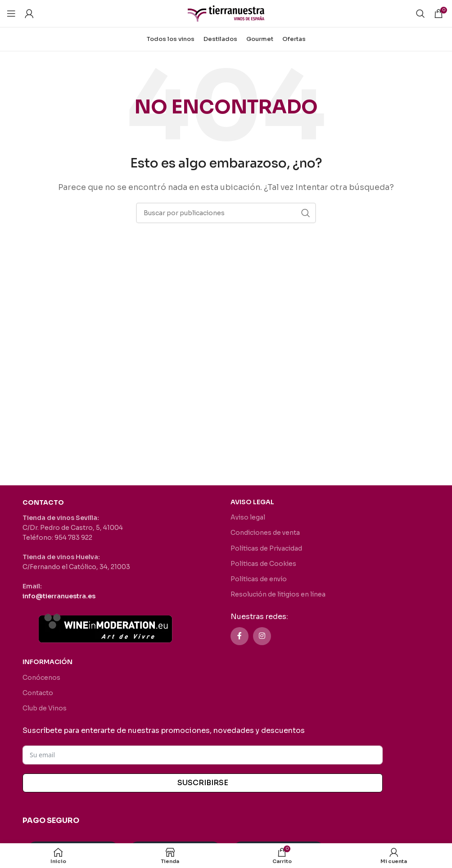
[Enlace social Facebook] (240, 636)
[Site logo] (226, 13)
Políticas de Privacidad (266, 548)
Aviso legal (248, 517)
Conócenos (41, 678)
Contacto (38, 693)
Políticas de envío (259, 579)
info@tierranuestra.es (59, 596)
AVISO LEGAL (252, 502)
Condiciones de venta (265, 533)
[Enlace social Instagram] (262, 636)
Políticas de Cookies (263, 564)
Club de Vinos (45, 708)
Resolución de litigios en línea (278, 594)
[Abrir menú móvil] (11, 14)
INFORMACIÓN (47, 662)
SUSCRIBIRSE (203, 783)
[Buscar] (420, 14)
